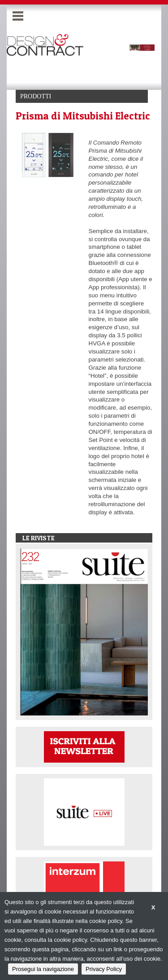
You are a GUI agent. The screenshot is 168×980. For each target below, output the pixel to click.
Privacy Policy (104, 969)
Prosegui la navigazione (43, 969)
